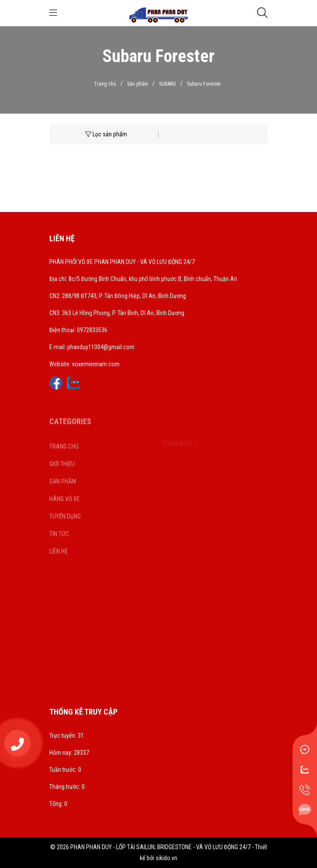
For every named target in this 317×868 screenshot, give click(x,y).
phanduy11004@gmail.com (101, 347)
